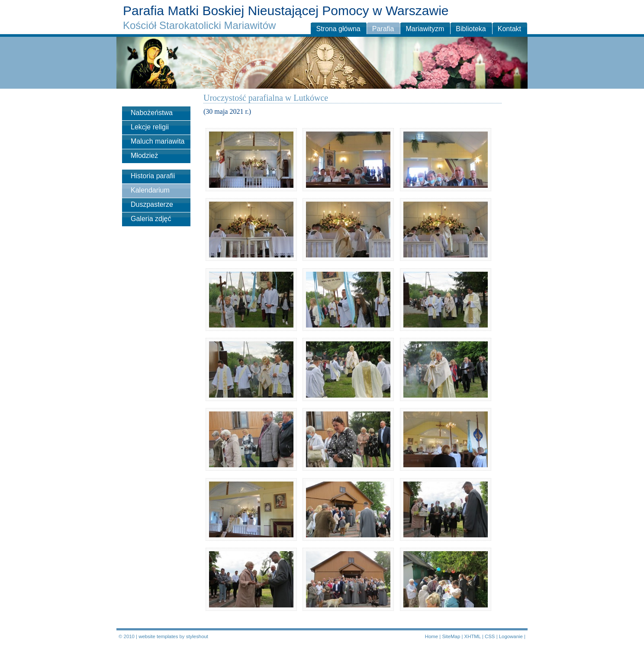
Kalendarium (150, 190)
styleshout (197, 636)
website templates (158, 636)
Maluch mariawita (158, 141)
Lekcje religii (150, 127)
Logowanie (511, 636)
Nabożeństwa (152, 113)
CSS (490, 636)
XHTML (473, 636)
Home (431, 636)
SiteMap (451, 636)
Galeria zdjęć (151, 219)
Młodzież (144, 156)
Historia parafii (153, 176)
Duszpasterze (152, 204)
